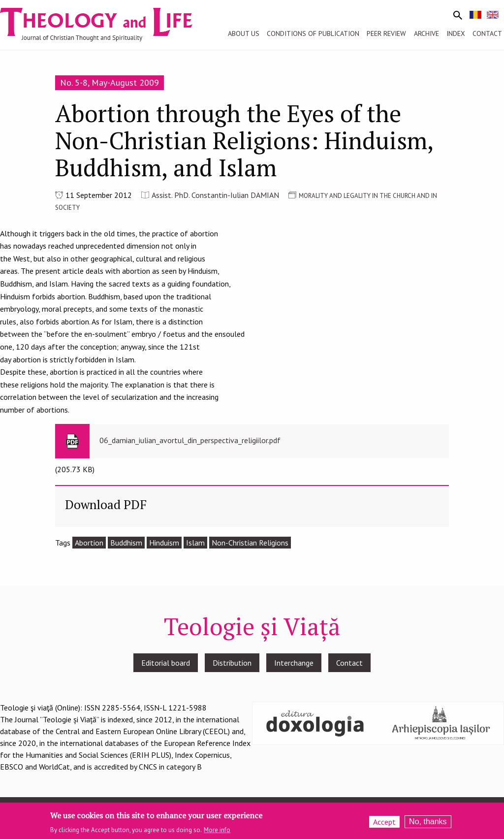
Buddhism (126, 543)
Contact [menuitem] (487, 33)
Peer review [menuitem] (386, 33)
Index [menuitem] (456, 33)
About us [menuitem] (244, 33)
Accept (384, 824)
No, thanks (428, 823)
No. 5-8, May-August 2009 (110, 82)
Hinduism (164, 543)
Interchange (294, 663)
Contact (349, 663)
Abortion (89, 543)
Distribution (232, 663)
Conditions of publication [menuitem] (313, 33)
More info (217, 832)
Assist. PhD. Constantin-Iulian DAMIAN (215, 195)
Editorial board (166, 663)
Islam (195, 543)
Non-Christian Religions (250, 543)
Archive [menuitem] (426, 33)
